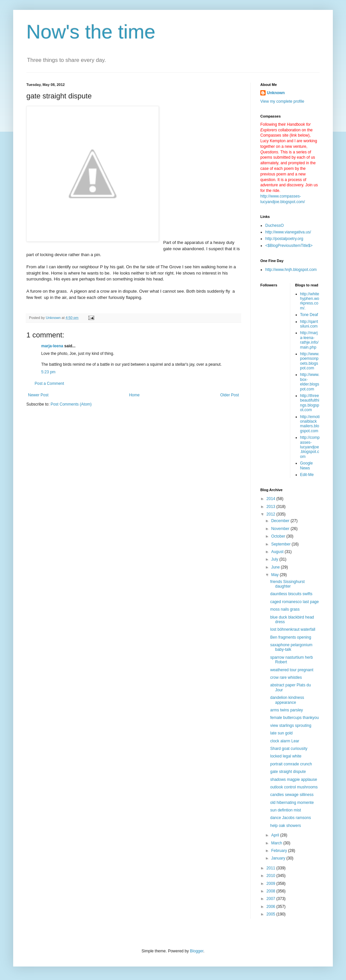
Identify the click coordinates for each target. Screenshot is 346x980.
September (281, 544)
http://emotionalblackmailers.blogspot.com (310, 424)
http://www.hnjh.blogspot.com (291, 270)
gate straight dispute (288, 772)
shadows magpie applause (294, 780)
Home (134, 395)
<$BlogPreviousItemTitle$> (289, 246)
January (279, 858)
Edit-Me (307, 475)
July (275, 559)
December (281, 521)
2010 (272, 876)
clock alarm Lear (285, 741)
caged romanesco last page (294, 602)
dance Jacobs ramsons (290, 818)
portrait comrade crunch (291, 764)
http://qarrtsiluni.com (309, 324)
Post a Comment (49, 384)
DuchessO (274, 225)
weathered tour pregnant (292, 670)
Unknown (276, 93)
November (281, 529)
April (276, 835)
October (279, 536)
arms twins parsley (287, 710)
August (278, 552)
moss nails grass (285, 609)
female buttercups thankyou (294, 718)
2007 (272, 899)
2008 (272, 891)
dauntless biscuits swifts (291, 594)
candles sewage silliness (292, 795)
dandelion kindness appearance (287, 700)
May (275, 575)
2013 (272, 507)
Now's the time (91, 32)
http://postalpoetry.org (284, 239)
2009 (272, 884)
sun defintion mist (286, 810)
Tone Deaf (309, 315)
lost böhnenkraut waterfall (293, 629)
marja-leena (52, 346)
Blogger (197, 951)
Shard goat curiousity (289, 749)
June (276, 567)
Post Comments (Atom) (71, 404)
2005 (272, 914)
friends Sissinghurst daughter (288, 584)
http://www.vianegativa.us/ (288, 232)
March (277, 843)
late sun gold (281, 733)
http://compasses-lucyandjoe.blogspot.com (310, 447)
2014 (272, 499)
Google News (307, 465)
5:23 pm (48, 372)
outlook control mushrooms (294, 787)
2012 (272, 514)
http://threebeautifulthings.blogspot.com (310, 403)
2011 (272, 868)
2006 (272, 907)
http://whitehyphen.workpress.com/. (310, 301)
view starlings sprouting (291, 726)
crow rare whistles (286, 677)
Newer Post (38, 395)
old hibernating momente (292, 803)
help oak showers (286, 826)
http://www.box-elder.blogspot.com (310, 382)
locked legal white (286, 756)
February (280, 851)
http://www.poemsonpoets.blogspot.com (310, 361)
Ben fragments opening (291, 637)
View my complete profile (282, 101)
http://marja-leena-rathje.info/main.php (309, 340)
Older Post (230, 395)
